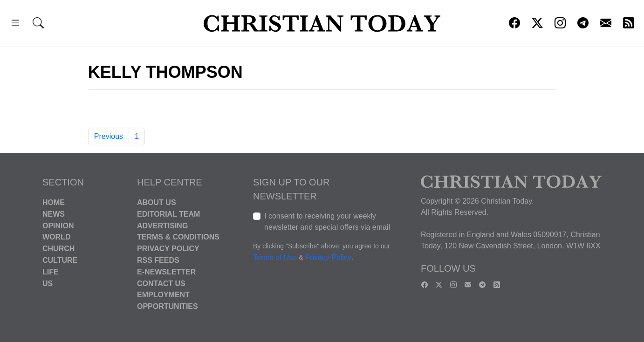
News (54, 214)
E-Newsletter (166, 272)
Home (54, 202)
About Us (157, 202)
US (48, 283)
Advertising (162, 225)
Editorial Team (168, 214)
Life (51, 272)
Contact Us (161, 283)
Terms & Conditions (178, 237)
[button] (15, 24)
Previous (109, 136)
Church (58, 249)
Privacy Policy (168, 249)
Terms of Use (275, 257)
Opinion (58, 225)
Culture (60, 260)
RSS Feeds (158, 260)
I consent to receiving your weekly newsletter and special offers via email (327, 222)
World (56, 237)
